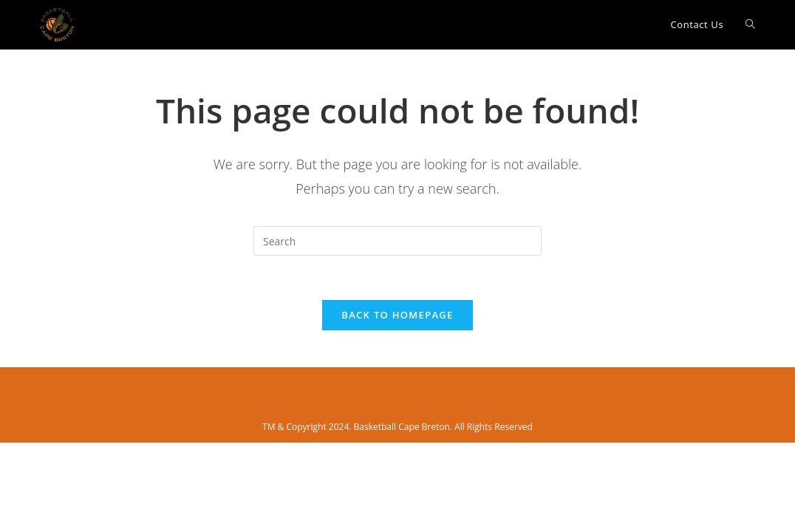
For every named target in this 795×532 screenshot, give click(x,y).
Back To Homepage (397, 315)
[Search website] (750, 25)
